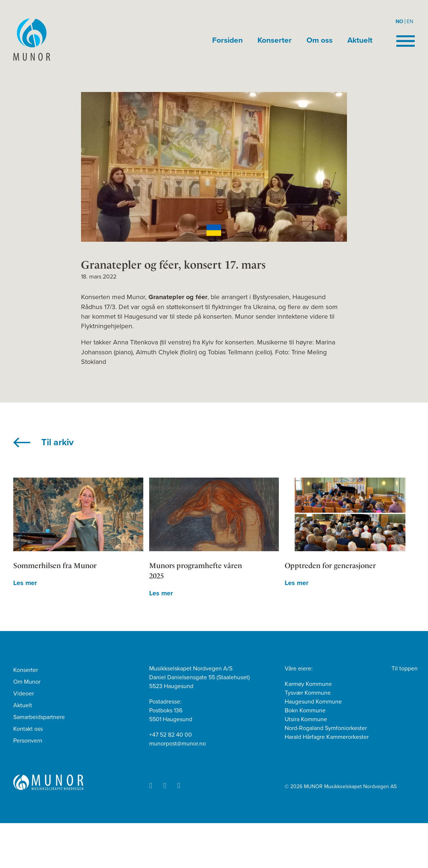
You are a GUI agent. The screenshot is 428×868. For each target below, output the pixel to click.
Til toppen (405, 669)
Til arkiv (57, 442)
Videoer (24, 694)
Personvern (28, 741)
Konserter (275, 40)
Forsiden (227, 40)
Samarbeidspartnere (39, 717)
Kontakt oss (28, 729)
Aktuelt (360, 40)
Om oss (320, 40)
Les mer (25, 583)
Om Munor (27, 682)
